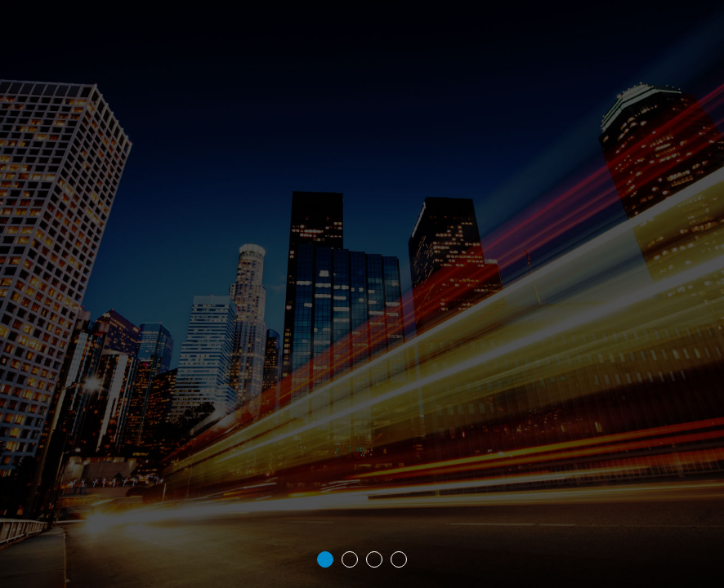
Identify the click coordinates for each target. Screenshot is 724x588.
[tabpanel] (362, 294)
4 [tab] (399, 559)
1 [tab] (325, 559)
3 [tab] (374, 559)
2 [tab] (350, 559)
